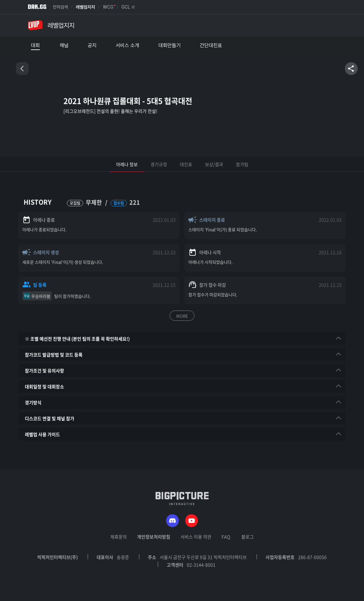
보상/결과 (214, 164)
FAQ (226, 537)
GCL (128, 7)
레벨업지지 (85, 7)
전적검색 (60, 7)
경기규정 (159, 164)
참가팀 (242, 164)
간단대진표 (211, 46)
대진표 (186, 164)
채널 (64, 46)
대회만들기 (170, 46)
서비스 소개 (127, 46)
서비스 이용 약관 (196, 537)
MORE (182, 316)
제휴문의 (119, 537)
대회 (35, 46)
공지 (92, 46)
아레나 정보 (127, 164)
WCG (108, 7)
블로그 (248, 537)
